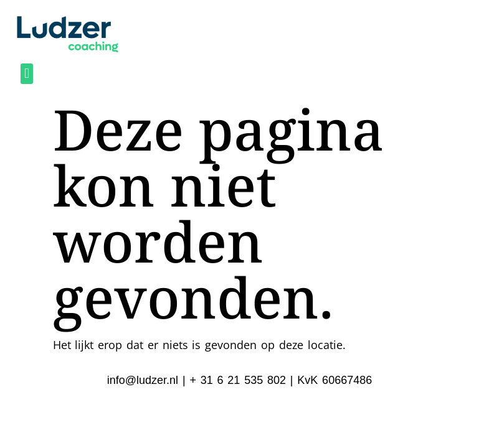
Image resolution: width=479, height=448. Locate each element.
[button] (26, 74)
